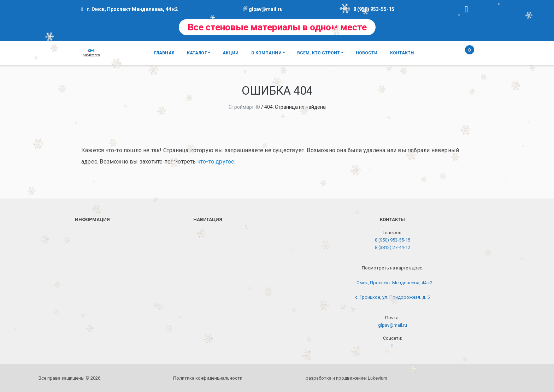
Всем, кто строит (319, 53)
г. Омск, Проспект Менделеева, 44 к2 (393, 283)
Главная (164, 53)
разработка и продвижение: (346, 378)
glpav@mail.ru (266, 9)
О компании (266, 53)
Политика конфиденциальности (208, 378)
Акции (231, 53)
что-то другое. (217, 162)
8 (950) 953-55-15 (374, 9)
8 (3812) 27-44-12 (393, 247)
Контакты (402, 53)
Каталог (197, 53)
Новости (367, 53)
